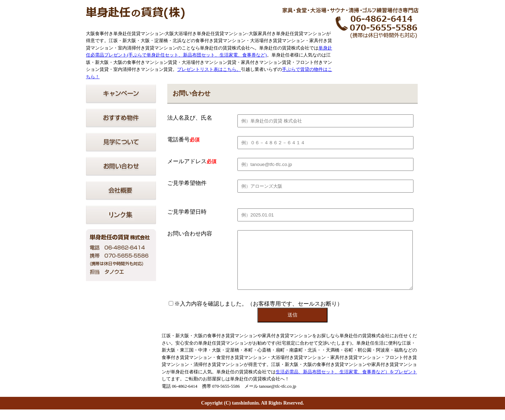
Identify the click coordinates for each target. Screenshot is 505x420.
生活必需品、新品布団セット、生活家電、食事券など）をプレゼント (346, 382)
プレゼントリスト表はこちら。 (209, 69)
